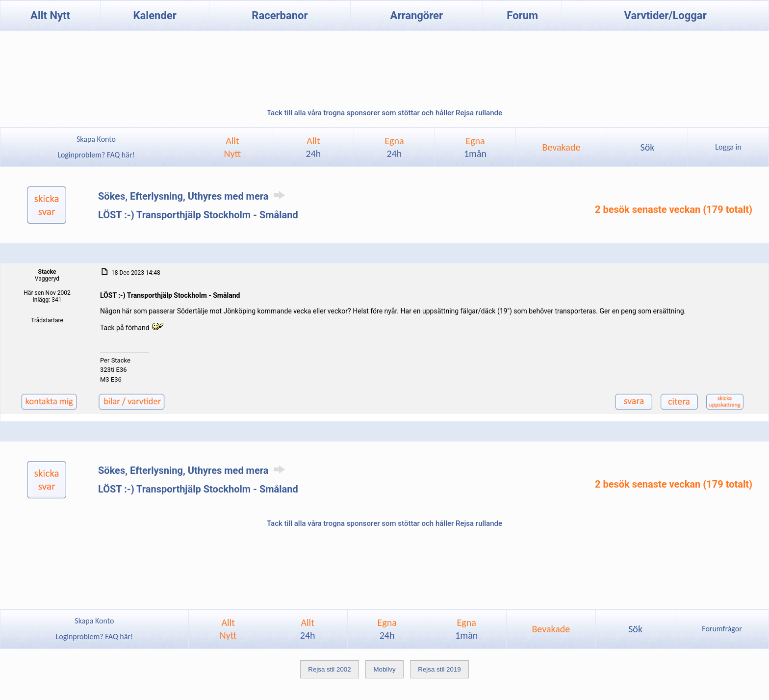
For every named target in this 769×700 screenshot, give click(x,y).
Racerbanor (280, 15)
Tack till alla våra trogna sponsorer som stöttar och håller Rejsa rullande (384, 113)
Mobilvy (384, 669)
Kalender (155, 15)
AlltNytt (233, 147)
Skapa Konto (96, 139)
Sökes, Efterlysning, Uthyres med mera (193, 196)
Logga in (728, 147)
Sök (647, 147)
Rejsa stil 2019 (439, 669)
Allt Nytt (50, 15)
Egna (394, 147)
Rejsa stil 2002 (329, 669)
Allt (314, 147)
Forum (522, 15)
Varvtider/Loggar (666, 15)
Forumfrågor (722, 629)
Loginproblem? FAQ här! (96, 155)
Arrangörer (417, 15)
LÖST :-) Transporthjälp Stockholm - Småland (198, 215)
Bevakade (562, 147)
